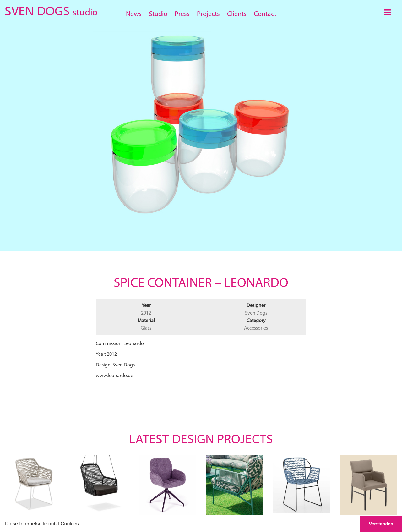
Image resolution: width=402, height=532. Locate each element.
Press (182, 14)
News (134, 14)
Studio (158, 14)
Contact (265, 14)
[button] (81, 524)
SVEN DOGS (51, 11)
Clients (237, 14)
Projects (208, 14)
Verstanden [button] (381, 524)
